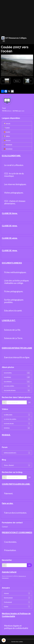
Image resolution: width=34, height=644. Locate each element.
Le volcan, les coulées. (17, 419)
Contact (5, 527)
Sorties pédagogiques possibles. (14, 301)
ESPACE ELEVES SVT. (17, 453)
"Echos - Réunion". (17, 465)
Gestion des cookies (17, 642)
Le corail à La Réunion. (14, 165)
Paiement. (9, 494)
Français (7, 123)
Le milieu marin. (17, 415)
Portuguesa (8, 149)
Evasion (17, 606)
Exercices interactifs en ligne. (17, 357)
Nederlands (8, 144)
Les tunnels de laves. (17, 390)
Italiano (7, 136)
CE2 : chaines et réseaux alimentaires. (15, 202)
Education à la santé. (13, 311)
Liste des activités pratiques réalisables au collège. (17, 282)
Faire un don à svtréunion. (15, 513)
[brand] (14, 38)
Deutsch (7, 140)
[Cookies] (4, 640)
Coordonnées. (10, 542)
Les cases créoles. (17, 386)
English (7, 128)
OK (29, 402)
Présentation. (10, 550)
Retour (17, 81)
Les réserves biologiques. (15, 184)
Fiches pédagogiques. (14, 291)
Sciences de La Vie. (12, 330)
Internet (17, 593)
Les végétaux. (17, 381)
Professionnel (17, 602)
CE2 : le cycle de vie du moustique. (14, 175)
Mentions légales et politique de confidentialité (16, 627)
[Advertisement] (17, 17)
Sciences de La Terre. (13, 338)
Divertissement (17, 598)
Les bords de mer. (17, 423)
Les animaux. (17, 377)
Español (7, 132)
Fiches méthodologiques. (15, 272)
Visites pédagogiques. (14, 193)
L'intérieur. (17, 428)
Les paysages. (17, 373)
